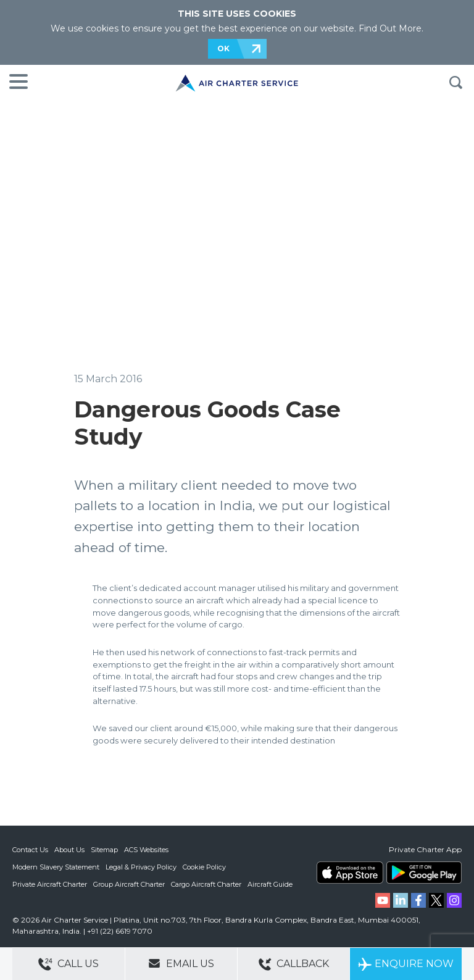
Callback (294, 964)
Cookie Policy (204, 867)
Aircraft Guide (270, 884)
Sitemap (104, 850)
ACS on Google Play (424, 873)
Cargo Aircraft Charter (206, 884)
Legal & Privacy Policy (141, 867)
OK (223, 48)
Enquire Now (406, 964)
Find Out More (390, 28)
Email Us (181, 963)
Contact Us (30, 850)
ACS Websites (146, 850)
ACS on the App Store (350, 873)
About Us (69, 850)
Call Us (69, 964)
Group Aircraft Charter (129, 884)
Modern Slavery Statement (56, 867)
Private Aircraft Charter (50, 884)
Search (455, 83)
